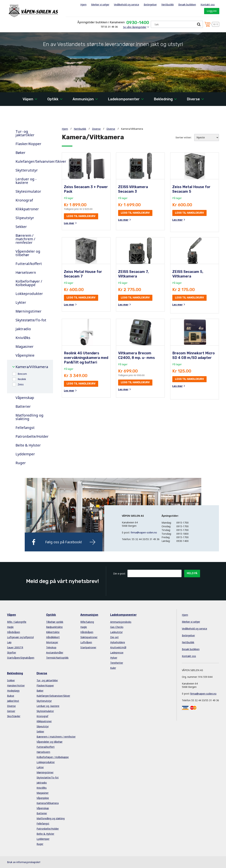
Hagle (10, 627)
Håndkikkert (53, 637)
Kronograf (24, 200)
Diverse (193, 99)
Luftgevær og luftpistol (20, 637)
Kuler (113, 668)
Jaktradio (23, 329)
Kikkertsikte (53, 632)
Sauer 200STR (15, 647)
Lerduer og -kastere (26, 181)
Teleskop (51, 647)
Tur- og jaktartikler (25, 133)
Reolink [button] (22, 379)
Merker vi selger (100, 4)
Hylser (114, 658)
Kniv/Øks (23, 338)
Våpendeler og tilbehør (28, 253)
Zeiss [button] (21, 384)
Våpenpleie (25, 355)
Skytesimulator (28, 191)
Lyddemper (25, 454)
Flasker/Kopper (28, 144)
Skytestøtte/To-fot (31, 320)
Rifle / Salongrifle (17, 622)
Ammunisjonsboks (121, 622)
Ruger (21, 463)
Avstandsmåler (55, 652)
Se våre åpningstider (135, 27)
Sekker (21, 227)
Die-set (114, 637)
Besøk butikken (187, 4)
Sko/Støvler (14, 716)
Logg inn (212, 11)
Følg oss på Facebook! (64, 542)
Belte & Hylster (28, 445)
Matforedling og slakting (29, 417)
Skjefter (12, 652)
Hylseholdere (118, 642)
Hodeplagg (13, 691)
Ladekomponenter (124, 99)
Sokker (11, 680)
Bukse (11, 696)
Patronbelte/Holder (32, 436)
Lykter (21, 302)
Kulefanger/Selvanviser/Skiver (32, 161)
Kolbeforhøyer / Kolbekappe (29, 283)
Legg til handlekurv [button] (81, 216)
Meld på (192, 573)
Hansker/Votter (16, 685)
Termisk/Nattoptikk (57, 658)
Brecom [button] (22, 374)
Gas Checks (117, 627)
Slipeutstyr (25, 218)
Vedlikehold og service (127, 4)
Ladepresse (117, 652)
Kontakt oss (208, 4)
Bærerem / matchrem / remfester (25, 239)
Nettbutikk (168, 4)
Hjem (83, 4)
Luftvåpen (86, 642)
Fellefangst (25, 428)
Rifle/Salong (87, 622)
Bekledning (163, 99)
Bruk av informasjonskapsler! (24, 862)
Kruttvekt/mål (118, 647)
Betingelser (150, 4)
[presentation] (154, 586)
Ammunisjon (83, 99)
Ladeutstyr (116, 632)
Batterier (23, 407)
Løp (9, 642)
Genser (11, 711)
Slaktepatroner (89, 637)
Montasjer (52, 642)
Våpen (28, 99)
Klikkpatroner (27, 209)
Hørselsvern (26, 273)
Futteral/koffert (29, 264)
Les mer (69, 223)
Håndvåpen (14, 632)
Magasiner (25, 347)
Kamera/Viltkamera (32, 367)
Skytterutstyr (27, 170)
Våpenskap (25, 398)
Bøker (20, 153)
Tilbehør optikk (55, 622)
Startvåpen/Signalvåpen (21, 658)
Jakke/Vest (13, 701)
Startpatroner (88, 647)
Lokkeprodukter (29, 294)
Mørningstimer (29, 311)
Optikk (53, 99)
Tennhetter (117, 663)
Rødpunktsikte (54, 627)
